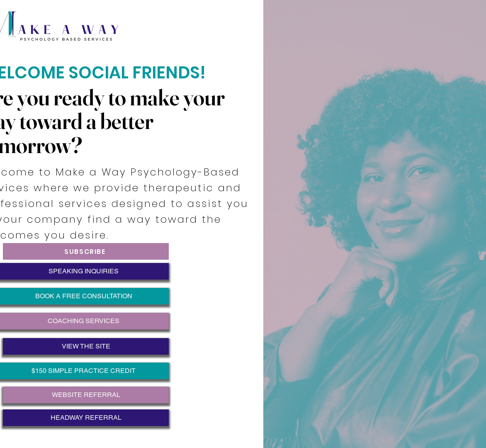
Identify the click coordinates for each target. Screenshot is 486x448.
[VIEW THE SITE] (86, 346)
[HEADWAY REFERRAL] (86, 418)
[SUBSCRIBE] (86, 251)
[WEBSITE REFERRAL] (86, 395)
